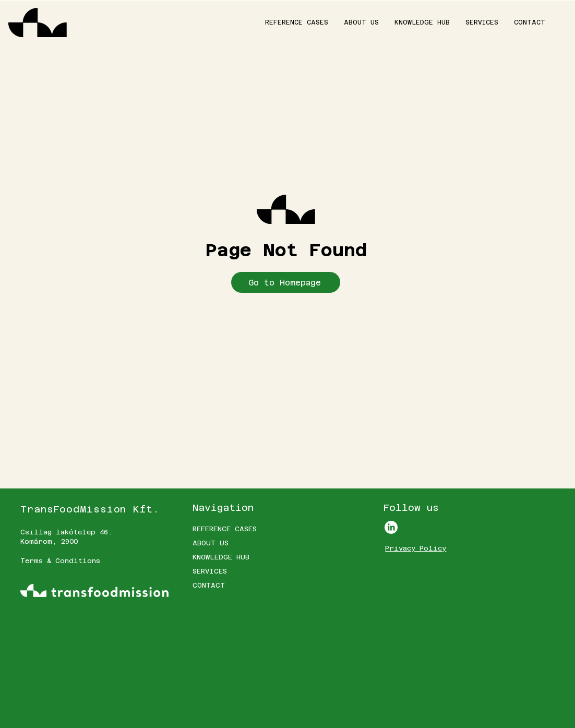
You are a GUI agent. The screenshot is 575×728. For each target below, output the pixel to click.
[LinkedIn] (391, 527)
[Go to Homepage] (286, 282)
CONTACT (209, 585)
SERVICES (210, 571)
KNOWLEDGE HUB (221, 557)
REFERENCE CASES (225, 529)
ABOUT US (211, 543)
